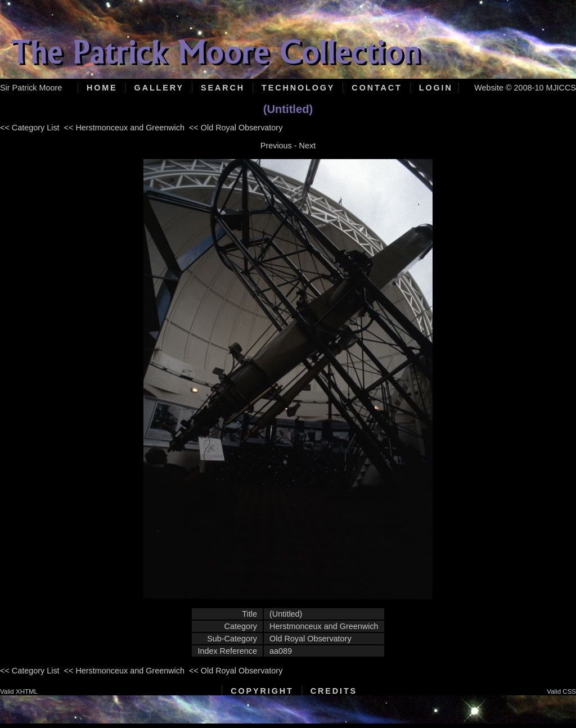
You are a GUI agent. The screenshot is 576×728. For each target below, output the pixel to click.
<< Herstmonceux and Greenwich (124, 128)
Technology (298, 88)
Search (223, 88)
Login (436, 88)
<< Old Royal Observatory (236, 128)
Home (102, 88)
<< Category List (30, 128)
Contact (377, 88)
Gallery (159, 88)
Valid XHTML (19, 691)
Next (308, 146)
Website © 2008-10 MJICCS (525, 88)
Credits (334, 691)
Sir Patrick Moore (31, 88)
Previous (276, 146)
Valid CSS (561, 691)
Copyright (262, 691)
